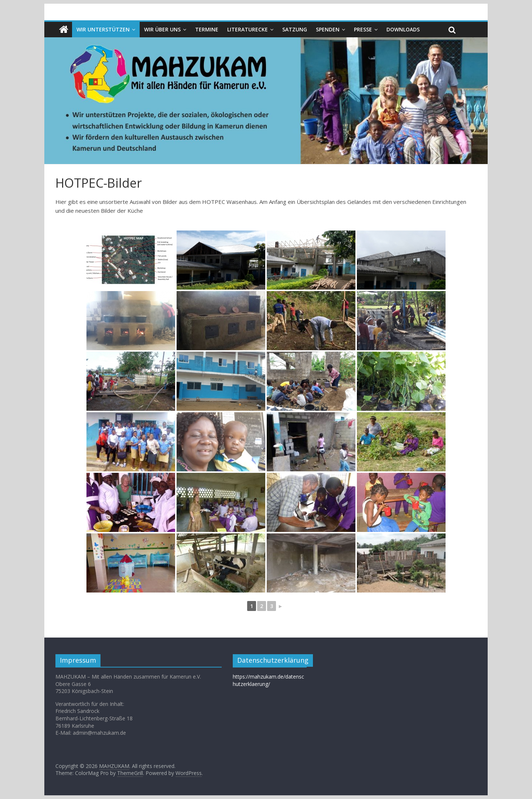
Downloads (403, 29)
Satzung (295, 29)
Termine (207, 29)
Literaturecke (248, 29)
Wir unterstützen (103, 29)
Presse (363, 29)
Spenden (328, 29)
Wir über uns (162, 29)
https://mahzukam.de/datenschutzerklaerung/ (268, 680)
